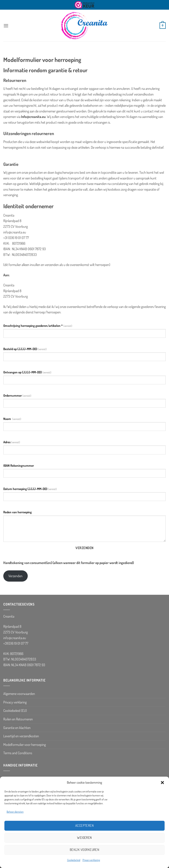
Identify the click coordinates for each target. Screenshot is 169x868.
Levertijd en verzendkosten (21, 736)
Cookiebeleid (74, 860)
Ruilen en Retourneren (18, 719)
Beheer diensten (15, 812)
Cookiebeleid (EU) (15, 711)
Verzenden (84, 548)
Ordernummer (17, 395)
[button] (162, 783)
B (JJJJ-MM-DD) (25, 349)
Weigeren (84, 838)
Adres (12, 442)
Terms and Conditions (18, 753)
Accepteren (85, 826)
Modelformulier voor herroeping (25, 745)
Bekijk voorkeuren (85, 850)
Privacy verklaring (91, 860)
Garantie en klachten (17, 728)
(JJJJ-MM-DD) (27, 372)
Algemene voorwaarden (19, 694)
